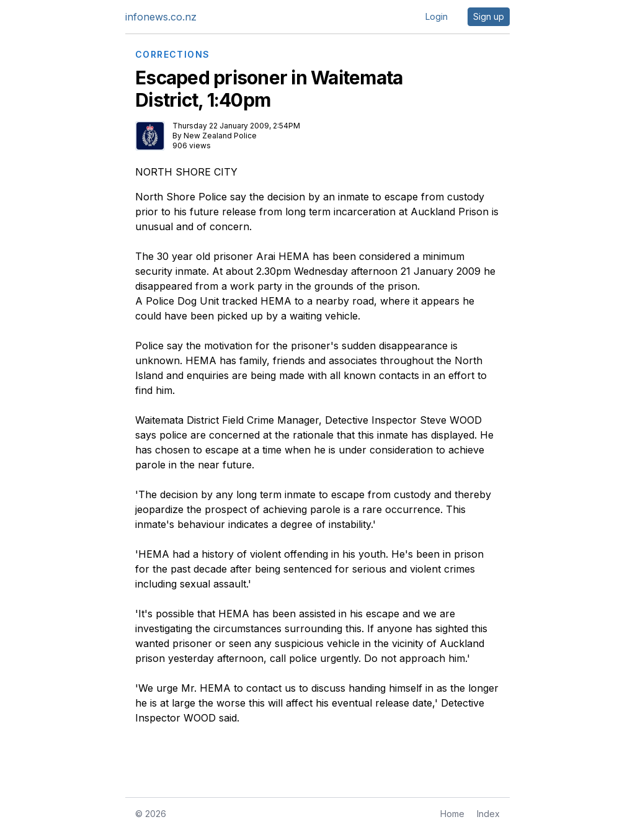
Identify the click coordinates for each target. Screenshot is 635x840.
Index (488, 814)
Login (437, 16)
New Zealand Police (220, 136)
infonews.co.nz (161, 17)
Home (452, 814)
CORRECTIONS (172, 55)
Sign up (489, 16)
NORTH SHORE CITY (186, 172)
